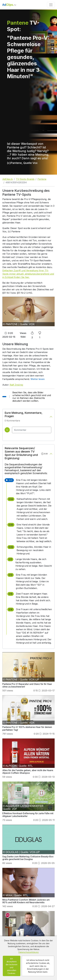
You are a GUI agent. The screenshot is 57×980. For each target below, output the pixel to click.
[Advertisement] (27, 109)
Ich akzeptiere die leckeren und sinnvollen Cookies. (12, 966)
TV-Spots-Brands (25, 179)
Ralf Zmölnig (16, 385)
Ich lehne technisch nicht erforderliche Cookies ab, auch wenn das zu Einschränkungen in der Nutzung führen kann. (38, 966)
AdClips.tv (8, 179)
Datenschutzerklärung (28, 952)
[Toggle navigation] (51, 5)
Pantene (42, 179)
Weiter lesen (38, 379)
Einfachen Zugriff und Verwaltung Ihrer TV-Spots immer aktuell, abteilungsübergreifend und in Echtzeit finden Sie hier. (28, 274)
